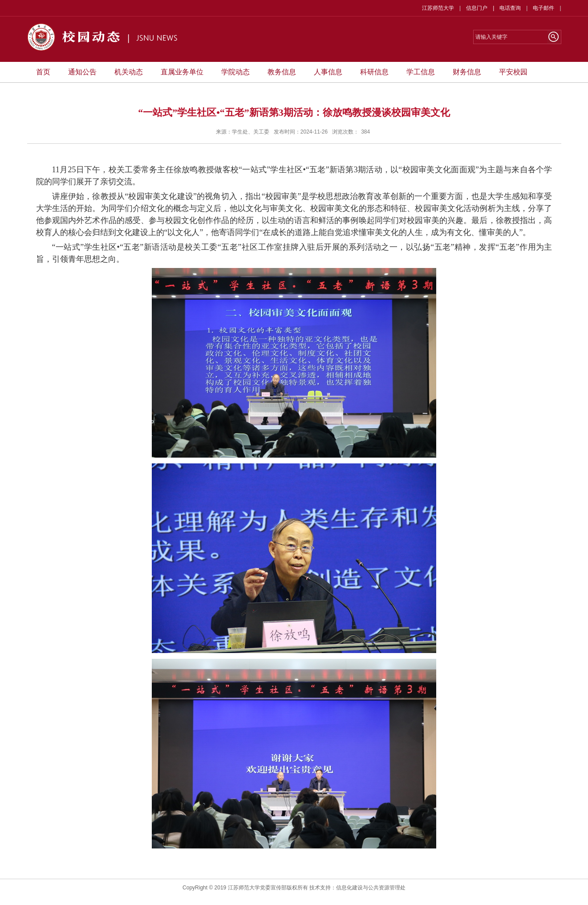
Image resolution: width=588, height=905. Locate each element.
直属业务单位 (182, 72)
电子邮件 (543, 8)
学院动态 (235, 72)
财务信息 (467, 72)
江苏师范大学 (438, 8)
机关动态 (129, 72)
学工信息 (421, 72)
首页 (43, 72)
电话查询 (510, 8)
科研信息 (374, 72)
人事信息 (328, 72)
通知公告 (82, 72)
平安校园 (513, 72)
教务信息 (282, 72)
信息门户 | (483, 8)
